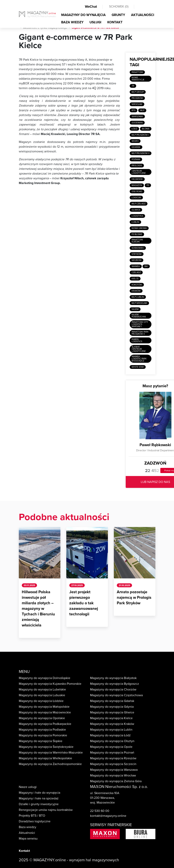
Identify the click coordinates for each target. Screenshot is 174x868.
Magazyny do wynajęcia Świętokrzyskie (46, 747)
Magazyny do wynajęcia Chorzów (113, 689)
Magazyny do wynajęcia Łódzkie (41, 701)
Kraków (136, 291)
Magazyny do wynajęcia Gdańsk (112, 701)
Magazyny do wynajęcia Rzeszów (113, 758)
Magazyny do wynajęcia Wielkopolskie (45, 758)
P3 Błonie (137, 234)
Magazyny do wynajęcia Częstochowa (116, 695)
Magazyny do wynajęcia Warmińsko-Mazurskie (51, 753)
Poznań (136, 159)
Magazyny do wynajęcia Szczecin (113, 764)
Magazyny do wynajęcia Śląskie (41, 741)
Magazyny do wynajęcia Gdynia (112, 707)
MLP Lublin (138, 297)
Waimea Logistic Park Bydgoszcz (139, 359)
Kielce (135, 279)
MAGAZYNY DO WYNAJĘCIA (83, 15)
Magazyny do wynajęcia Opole (111, 747)
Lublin (135, 222)
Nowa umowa (139, 228)
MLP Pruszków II (141, 153)
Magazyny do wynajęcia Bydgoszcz (115, 684)
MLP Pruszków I (140, 135)
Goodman (137, 123)
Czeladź (136, 272)
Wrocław (137, 104)
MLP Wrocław (139, 303)
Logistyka (137, 216)
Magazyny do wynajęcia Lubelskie (42, 689)
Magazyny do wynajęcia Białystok (113, 678)
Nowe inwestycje (138, 79)
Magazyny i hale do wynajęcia (39, 793)
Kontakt (24, 851)
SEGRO (135, 141)
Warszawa (137, 117)
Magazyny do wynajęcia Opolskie (42, 718)
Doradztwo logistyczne (35, 821)
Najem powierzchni (139, 316)
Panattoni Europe (137, 241)
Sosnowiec (138, 248)
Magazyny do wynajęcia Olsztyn (112, 741)
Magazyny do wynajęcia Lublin (111, 730)
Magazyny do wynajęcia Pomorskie (43, 735)
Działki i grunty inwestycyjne (39, 804)
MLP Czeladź (139, 204)
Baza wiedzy (28, 827)
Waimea (136, 266)
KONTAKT (115, 22)
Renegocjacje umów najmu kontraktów (46, 810)
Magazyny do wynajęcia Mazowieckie (45, 712)
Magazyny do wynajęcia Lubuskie (42, 695)
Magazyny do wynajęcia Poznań (112, 753)
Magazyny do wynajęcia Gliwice (112, 712)
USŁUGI (95, 22)
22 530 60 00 (100, 811)
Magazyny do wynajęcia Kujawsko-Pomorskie (50, 684)
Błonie (146, 129)
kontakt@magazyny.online (108, 816)
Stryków (137, 254)
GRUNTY (118, 15)
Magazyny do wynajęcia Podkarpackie (45, 724)
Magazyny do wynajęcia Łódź (110, 735)
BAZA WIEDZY (72, 22)
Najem (135, 309)
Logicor (136, 198)
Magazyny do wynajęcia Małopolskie (44, 707)
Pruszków (137, 98)
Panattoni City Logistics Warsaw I (140, 324)
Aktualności (27, 833)
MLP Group (138, 92)
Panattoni (137, 72)
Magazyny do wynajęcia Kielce (111, 718)
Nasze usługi (28, 787)
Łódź (134, 129)
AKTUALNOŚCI (143, 15)
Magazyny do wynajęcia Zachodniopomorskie (50, 764)
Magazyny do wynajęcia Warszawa (114, 770)
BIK (146, 266)
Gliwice (136, 210)
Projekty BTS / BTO (32, 816)
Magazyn (137, 185)
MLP (142, 110)
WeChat (91, 7)
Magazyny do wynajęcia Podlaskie (42, 730)
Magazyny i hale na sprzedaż (39, 798)
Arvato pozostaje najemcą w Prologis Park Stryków (134, 598)
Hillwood (137, 179)
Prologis (137, 166)
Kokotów (137, 285)
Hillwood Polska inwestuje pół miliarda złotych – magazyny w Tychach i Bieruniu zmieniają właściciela (38, 609)
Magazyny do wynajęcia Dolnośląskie (45, 678)
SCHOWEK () (119, 7)
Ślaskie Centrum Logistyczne (139, 349)
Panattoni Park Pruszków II (140, 333)
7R (133, 86)
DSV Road (137, 191)
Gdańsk (136, 147)
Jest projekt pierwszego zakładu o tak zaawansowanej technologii (84, 603)
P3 (148, 185)
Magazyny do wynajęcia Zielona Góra (116, 781)
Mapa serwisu (28, 839)
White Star (138, 367)
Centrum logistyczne (139, 172)
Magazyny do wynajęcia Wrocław (113, 775)
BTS (134, 110)
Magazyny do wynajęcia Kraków (112, 724)
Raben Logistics (137, 340)
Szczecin (136, 260)
